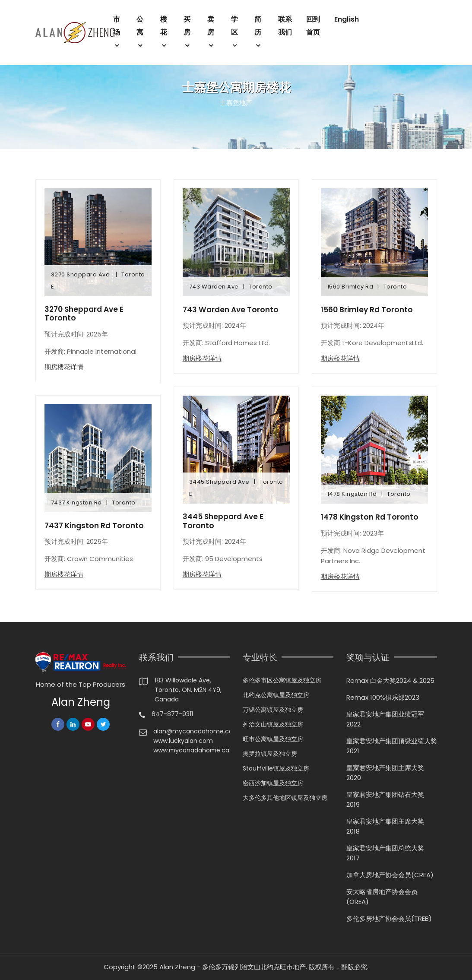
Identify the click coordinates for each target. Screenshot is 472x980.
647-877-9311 (172, 714)
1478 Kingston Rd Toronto (372, 517)
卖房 (211, 26)
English (347, 19)
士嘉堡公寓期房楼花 (236, 87)
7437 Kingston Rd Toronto (96, 526)
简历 (258, 26)
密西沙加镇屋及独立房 (273, 783)
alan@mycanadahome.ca (192, 731)
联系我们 (285, 26)
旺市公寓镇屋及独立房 (273, 739)
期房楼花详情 (64, 368)
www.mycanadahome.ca (191, 750)
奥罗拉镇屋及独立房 (270, 754)
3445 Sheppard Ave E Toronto (225, 522)
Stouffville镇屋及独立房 (276, 768)
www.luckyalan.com (183, 741)
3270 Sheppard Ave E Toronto (86, 314)
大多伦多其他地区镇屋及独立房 (285, 798)
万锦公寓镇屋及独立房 (273, 710)
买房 (187, 26)
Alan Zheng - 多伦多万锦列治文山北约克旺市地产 (233, 967)
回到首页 (313, 26)
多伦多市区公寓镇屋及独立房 (282, 680)
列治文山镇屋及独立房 (273, 724)
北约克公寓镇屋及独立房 (276, 695)
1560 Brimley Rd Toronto (369, 310)
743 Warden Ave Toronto (232, 310)
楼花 (164, 26)
